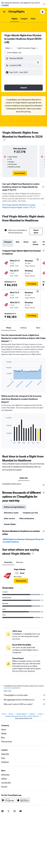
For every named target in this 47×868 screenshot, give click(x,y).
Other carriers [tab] (9, 518)
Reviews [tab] (20, 562)
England (32, 715)
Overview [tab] (8, 562)
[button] (44, 4)
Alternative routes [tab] (11, 513)
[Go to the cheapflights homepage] (18, 12)
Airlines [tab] (23, 328)
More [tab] (38, 328)
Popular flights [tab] (10, 524)
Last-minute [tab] (36, 243)
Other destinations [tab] (27, 518)
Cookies (5, 5)
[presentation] (4, 140)
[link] (20, 173)
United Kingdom (21, 715)
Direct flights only (14, 53)
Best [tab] (18, 242)
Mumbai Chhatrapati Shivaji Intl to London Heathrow (22, 717)
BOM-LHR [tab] (24, 478)
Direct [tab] (26, 242)
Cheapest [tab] (8, 242)
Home (4, 715)
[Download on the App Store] (23, 801)
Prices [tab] (9, 328)
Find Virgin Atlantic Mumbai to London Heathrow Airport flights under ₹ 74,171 (23, 206)
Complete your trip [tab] (30, 513)
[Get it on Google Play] (8, 801)
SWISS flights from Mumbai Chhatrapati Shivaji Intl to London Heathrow (23, 541)
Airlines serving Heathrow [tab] (14, 507)
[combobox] (9, 48)
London (40, 715)
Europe (11, 715)
